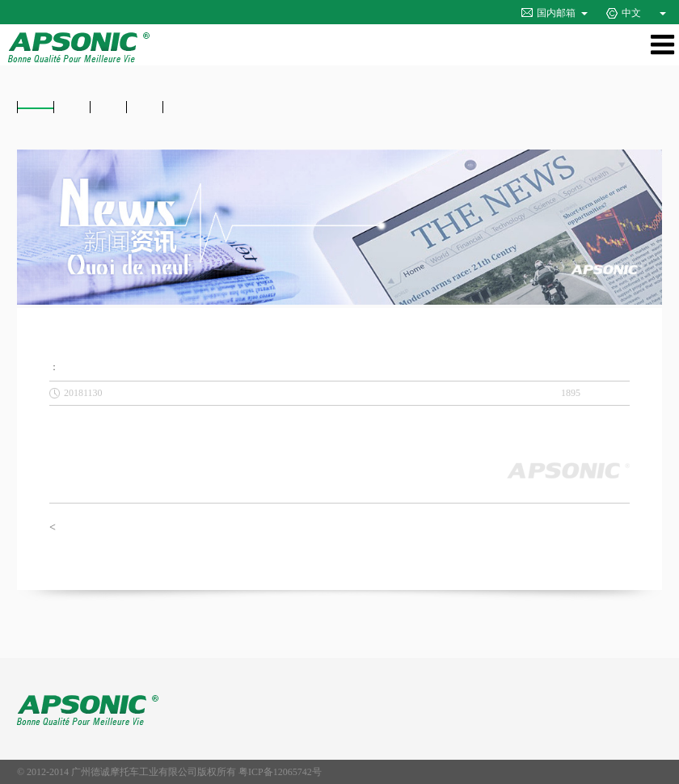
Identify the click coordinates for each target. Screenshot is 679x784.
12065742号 (297, 772)
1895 (571, 393)
